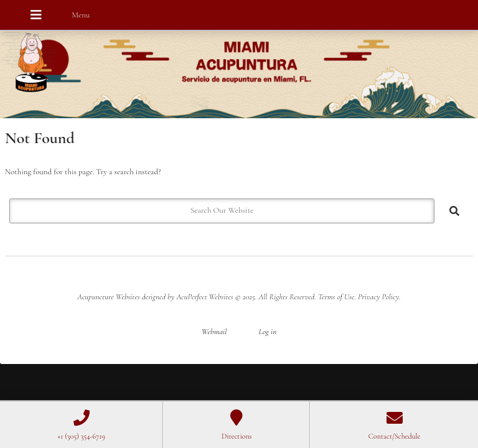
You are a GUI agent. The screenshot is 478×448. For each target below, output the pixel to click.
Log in (267, 332)
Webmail (214, 332)
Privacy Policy (378, 297)
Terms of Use (336, 297)
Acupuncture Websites (108, 297)
